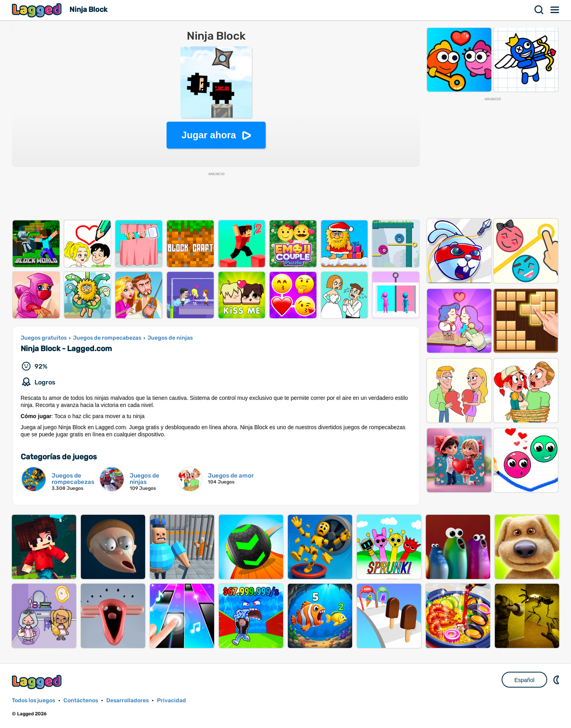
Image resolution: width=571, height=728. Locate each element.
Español (524, 680)
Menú (555, 10)
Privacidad (171, 700)
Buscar (539, 10)
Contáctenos (81, 700)
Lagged (38, 10)
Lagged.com (38, 682)
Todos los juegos (34, 700)
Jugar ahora (209, 135)
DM (557, 680)
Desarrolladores (127, 700)
